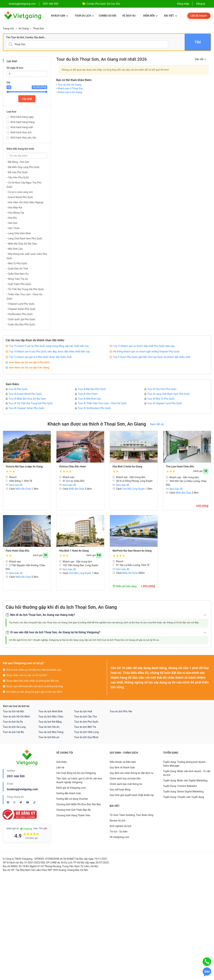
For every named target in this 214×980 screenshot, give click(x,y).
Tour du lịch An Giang (70, 85)
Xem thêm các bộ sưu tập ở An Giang (29, 368)
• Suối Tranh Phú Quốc (19, 284)
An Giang (24, 28)
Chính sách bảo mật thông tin (126, 784)
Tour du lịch (84, 16)
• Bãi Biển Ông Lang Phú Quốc (23, 167)
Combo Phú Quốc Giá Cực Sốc (103, 4)
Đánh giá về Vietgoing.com (71, 788)
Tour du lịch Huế (83, 711)
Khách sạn (60, 16)
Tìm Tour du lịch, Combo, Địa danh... (26, 37)
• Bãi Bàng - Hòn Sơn (18, 162)
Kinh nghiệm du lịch (121, 826)
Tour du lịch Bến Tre (85, 727)
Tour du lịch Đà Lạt (49, 737)
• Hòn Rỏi (12, 218)
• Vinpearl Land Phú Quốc (21, 304)
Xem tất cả (157, 424)
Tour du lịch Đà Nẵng (50, 722)
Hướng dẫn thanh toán (69, 793)
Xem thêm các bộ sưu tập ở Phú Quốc (29, 362)
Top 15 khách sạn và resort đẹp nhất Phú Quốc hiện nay (144, 346)
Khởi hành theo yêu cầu (23, 138)
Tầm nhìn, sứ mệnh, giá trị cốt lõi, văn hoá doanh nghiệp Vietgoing (79, 780)
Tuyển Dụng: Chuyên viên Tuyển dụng (184, 797)
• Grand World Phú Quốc (20, 197)
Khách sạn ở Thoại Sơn (70, 88)
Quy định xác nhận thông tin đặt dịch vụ (131, 773)
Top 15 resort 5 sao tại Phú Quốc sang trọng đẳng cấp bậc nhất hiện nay (49, 346)
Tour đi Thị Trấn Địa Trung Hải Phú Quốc (29, 403)
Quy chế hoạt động (120, 790)
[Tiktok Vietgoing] (34, 802)
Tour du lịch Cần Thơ (85, 717)
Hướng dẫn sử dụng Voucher (72, 799)
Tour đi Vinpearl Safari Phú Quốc (25, 408)
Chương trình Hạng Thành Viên (73, 815)
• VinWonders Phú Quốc (20, 314)
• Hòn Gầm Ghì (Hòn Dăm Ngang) (25, 202)
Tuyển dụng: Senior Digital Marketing (183, 792)
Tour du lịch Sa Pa (13, 722)
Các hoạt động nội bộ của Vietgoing (76, 773)
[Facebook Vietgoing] (8, 802)
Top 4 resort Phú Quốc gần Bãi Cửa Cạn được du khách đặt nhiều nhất (152, 357)
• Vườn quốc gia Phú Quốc (21, 319)
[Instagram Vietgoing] (15, 802)
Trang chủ (8, 28)
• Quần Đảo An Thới (17, 269)
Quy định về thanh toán (122, 767)
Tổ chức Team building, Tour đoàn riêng (131, 815)
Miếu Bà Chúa (23, 489)
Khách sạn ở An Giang (70, 92)
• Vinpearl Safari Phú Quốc (21, 309)
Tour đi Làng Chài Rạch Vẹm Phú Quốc (167, 394)
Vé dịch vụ (129, 16)
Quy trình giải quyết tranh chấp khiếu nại (132, 795)
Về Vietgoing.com (119, 837)
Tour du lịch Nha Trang (51, 732)
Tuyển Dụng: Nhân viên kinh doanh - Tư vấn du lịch (187, 773)
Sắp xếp (200, 59)
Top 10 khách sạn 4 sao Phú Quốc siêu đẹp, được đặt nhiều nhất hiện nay (49, 352)
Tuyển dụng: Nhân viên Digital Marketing (185, 780)
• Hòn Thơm (13, 228)
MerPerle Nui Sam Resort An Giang (132, 551)
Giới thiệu (62, 762)
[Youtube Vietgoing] (28, 802)
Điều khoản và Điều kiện (123, 762)
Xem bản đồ (14, 485)
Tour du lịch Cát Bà (13, 732)
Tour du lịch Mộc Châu (51, 717)
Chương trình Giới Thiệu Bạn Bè (74, 810)
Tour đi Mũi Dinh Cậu (88, 399)
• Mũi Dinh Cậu (15, 249)
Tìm (198, 42)
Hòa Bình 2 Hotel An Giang (127, 467)
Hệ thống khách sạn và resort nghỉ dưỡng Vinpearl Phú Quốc (146, 352)
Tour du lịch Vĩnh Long (86, 732)
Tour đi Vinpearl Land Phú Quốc (163, 403)
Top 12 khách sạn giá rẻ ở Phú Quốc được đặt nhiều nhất (40, 357)
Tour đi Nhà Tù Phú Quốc (160, 399)
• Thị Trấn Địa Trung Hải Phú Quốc (25, 289)
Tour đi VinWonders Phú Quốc (93, 408)
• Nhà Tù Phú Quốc (17, 263)
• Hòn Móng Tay (15, 213)
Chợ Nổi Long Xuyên (134, 489)
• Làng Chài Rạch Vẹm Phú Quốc (24, 239)
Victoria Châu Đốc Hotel (72, 467)
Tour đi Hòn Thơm (86, 394)
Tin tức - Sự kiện (119, 832)
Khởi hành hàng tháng (23, 122)
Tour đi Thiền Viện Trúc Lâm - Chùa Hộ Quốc (101, 403)
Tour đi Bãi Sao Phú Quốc (90, 389)
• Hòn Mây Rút (14, 208)
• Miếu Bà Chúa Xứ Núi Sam (22, 244)
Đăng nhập (183, 4)
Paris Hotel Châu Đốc (18, 551)
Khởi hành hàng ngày (22, 117)
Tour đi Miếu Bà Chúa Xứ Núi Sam (26, 399)
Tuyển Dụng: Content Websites (180, 786)
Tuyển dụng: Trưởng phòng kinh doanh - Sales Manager (185, 764)
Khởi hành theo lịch (21, 132)
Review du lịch (118, 821)
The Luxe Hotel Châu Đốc (180, 467)
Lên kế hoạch (199, 16)
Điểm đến (150, 16)
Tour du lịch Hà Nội (13, 711)
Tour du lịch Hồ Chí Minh (16, 717)
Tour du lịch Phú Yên (121, 711)
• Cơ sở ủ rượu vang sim (20, 192)
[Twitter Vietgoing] (21, 802)
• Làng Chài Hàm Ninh (19, 233)
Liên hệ (60, 767)
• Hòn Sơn (12, 223)
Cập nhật (27, 99)
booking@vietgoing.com (22, 789)
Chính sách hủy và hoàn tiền (125, 779)
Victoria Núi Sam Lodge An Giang (24, 467)
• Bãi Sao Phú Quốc (17, 172)
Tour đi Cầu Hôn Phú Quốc (160, 389)
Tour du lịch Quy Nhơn (86, 737)
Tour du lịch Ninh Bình (51, 711)
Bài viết (171, 16)
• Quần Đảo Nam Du (18, 274)
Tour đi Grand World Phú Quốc (24, 394)
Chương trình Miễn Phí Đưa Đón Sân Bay (79, 804)
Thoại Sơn (38, 28)
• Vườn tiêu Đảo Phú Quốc (21, 324)
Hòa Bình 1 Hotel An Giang (74, 551)
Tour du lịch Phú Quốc (86, 722)
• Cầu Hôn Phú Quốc (18, 177)
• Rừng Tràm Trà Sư (17, 279)
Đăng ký (201, 4)
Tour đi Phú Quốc (17, 389)
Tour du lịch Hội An (49, 727)
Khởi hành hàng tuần (22, 127)
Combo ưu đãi (108, 16)
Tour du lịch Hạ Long (14, 727)
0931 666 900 (51, 4)
